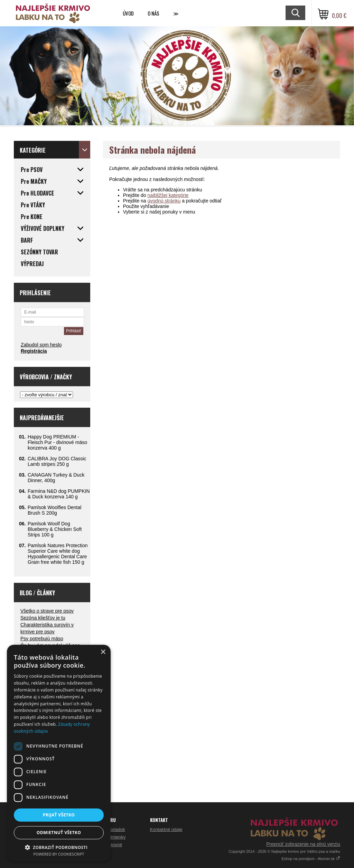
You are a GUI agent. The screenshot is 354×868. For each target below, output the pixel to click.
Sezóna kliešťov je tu (43, 618)
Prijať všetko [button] (59, 815)
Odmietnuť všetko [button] (59, 833)
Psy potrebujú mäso (42, 639)
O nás (153, 13)
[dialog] (59, 753)
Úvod (128, 13)
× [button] (103, 652)
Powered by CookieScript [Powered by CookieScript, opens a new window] (59, 854)
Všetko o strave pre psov (47, 611)
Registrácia (34, 351)
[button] (59, 847)
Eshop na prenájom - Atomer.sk (311, 859)
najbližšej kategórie (168, 195)
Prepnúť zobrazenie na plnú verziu (303, 844)
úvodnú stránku (164, 201)
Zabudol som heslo (41, 345)
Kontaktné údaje (166, 829)
